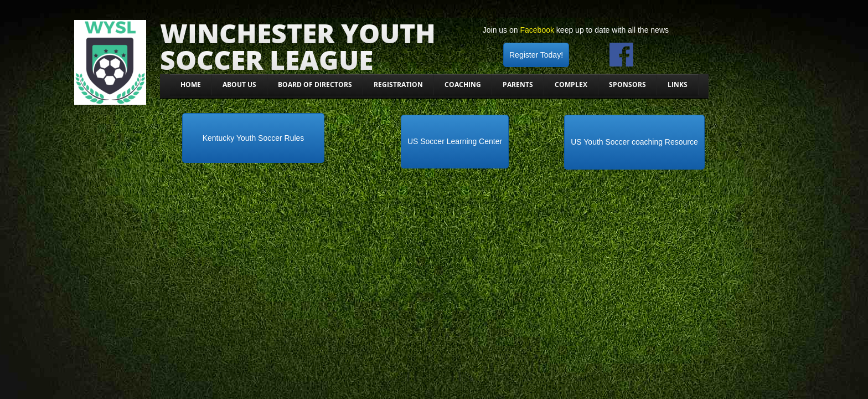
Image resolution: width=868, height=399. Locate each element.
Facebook (537, 30)
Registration (398, 85)
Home (191, 85)
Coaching (463, 85)
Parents (518, 85)
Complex (571, 85)
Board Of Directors (315, 85)
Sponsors (627, 85)
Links (678, 85)
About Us (239, 85)
